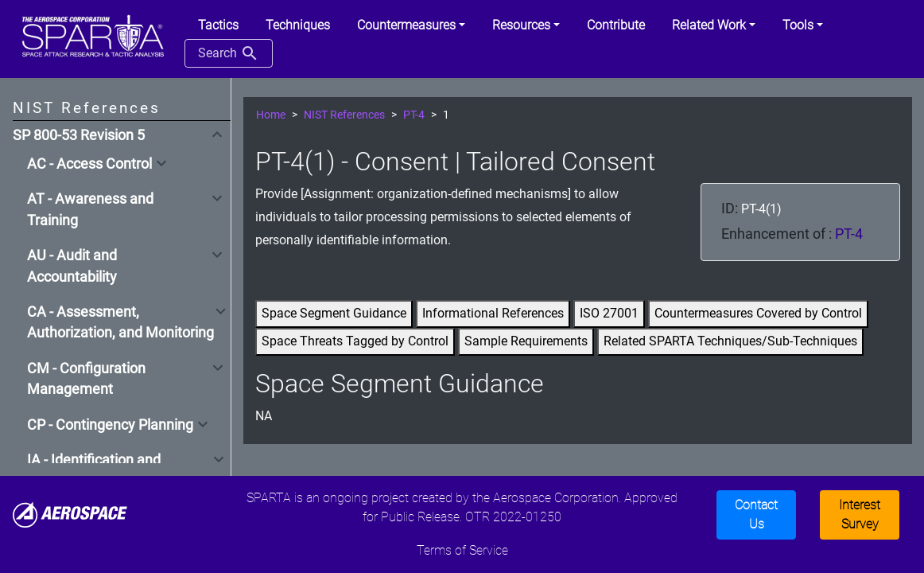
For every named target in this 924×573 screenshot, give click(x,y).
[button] (411, 25)
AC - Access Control (89, 164)
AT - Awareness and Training (90, 209)
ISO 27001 (609, 313)
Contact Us (756, 515)
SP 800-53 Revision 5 (79, 135)
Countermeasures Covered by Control (758, 313)
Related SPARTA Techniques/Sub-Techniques (730, 341)
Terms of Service (462, 550)
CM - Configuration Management (86, 379)
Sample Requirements (526, 341)
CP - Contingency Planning (110, 425)
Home (271, 115)
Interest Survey (860, 515)
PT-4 (414, 115)
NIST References (344, 115)
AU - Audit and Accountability (72, 266)
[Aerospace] (70, 514)
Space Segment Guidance (334, 313)
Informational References (493, 313)
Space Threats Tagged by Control (355, 341)
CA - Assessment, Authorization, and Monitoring (120, 322)
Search (229, 53)
